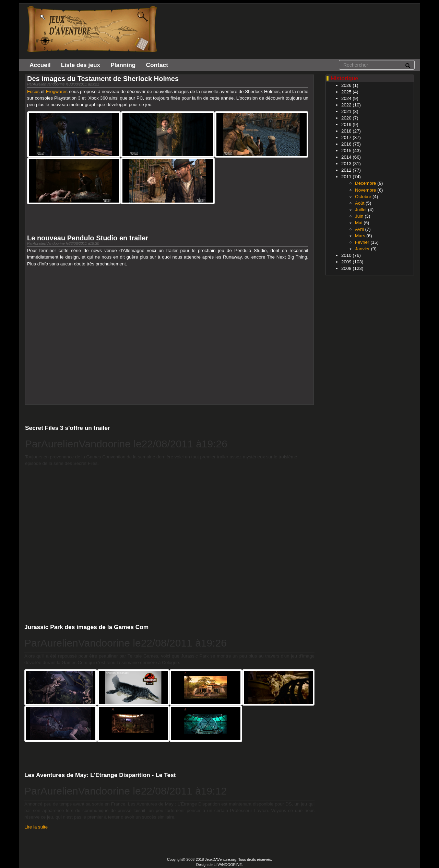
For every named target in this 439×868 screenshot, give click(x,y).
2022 (346, 105)
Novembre (365, 190)
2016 (346, 144)
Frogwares (57, 92)
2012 (346, 170)
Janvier (362, 249)
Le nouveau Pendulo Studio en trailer (88, 238)
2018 (346, 131)
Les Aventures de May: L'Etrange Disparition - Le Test (100, 775)
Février (362, 242)
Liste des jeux (81, 65)
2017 (346, 138)
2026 (346, 85)
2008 (346, 268)
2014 (346, 157)
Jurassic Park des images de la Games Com (86, 627)
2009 (346, 262)
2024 (346, 98)
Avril (359, 229)
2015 (346, 151)
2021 (346, 111)
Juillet (361, 210)
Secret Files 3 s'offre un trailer (68, 428)
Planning (123, 65)
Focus (33, 92)
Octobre (363, 197)
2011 (346, 177)
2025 (346, 92)
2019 (346, 124)
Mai (359, 223)
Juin (359, 216)
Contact (157, 65)
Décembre (365, 183)
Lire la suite (36, 827)
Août (360, 203)
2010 (346, 255)
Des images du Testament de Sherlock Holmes (103, 79)
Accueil (40, 65)
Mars (360, 236)
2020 (346, 118)
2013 (346, 164)
